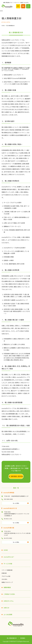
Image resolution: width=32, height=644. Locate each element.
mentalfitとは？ (9, 557)
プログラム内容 (6, 576)
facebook (21, 630)
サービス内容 (8, 564)
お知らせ (6, 608)
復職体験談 (7, 587)
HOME (6, 550)
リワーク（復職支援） (7, 570)
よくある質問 (8, 614)
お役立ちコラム (9, 601)
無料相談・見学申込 (17, 476)
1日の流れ (4, 579)
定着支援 (4, 573)
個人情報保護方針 (12, 638)
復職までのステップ (7, 582)
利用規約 (23, 638)
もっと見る (16, 503)
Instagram (11, 630)
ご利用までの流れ (9, 594)
